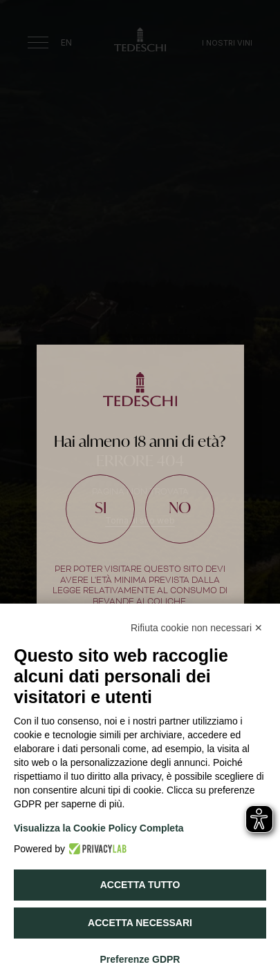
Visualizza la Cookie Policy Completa (99, 828)
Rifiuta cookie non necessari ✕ (197, 628)
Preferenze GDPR (140, 959)
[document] (140, 490)
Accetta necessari (140, 923)
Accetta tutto (140, 885)
